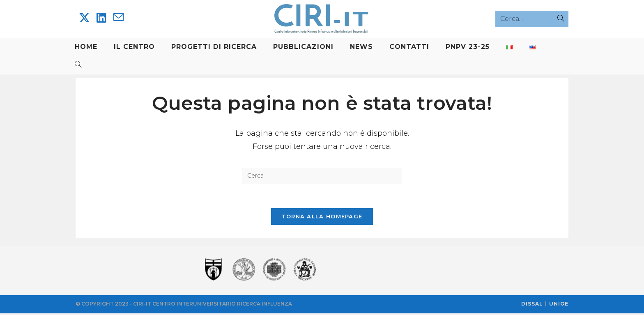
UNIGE (559, 305)
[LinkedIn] (101, 18)
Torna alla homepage (322, 218)
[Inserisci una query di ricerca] (322, 176)
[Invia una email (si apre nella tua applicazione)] (118, 17)
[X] (84, 18)
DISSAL (532, 305)
